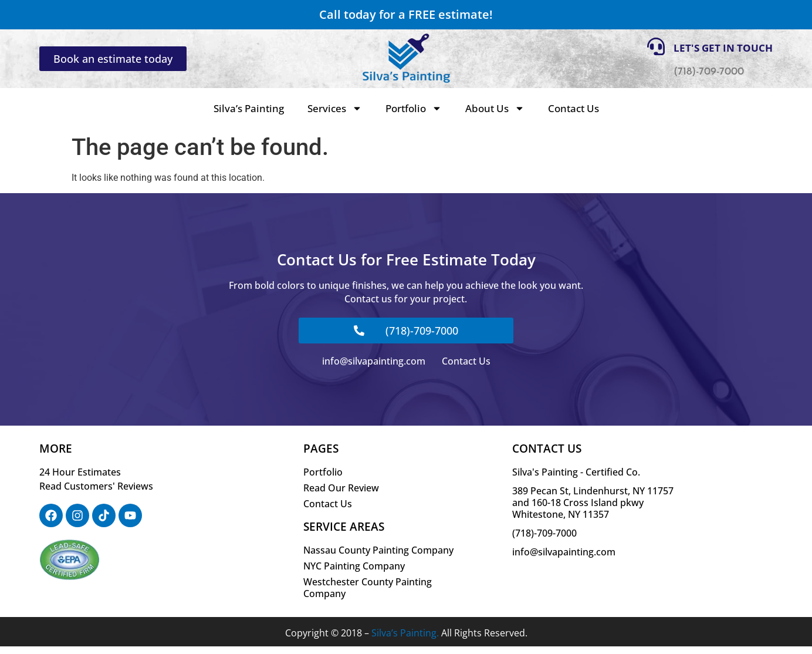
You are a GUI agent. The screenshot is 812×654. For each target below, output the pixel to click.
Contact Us (574, 108)
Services (335, 108)
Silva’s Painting (249, 108)
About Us (495, 108)
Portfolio (414, 108)
